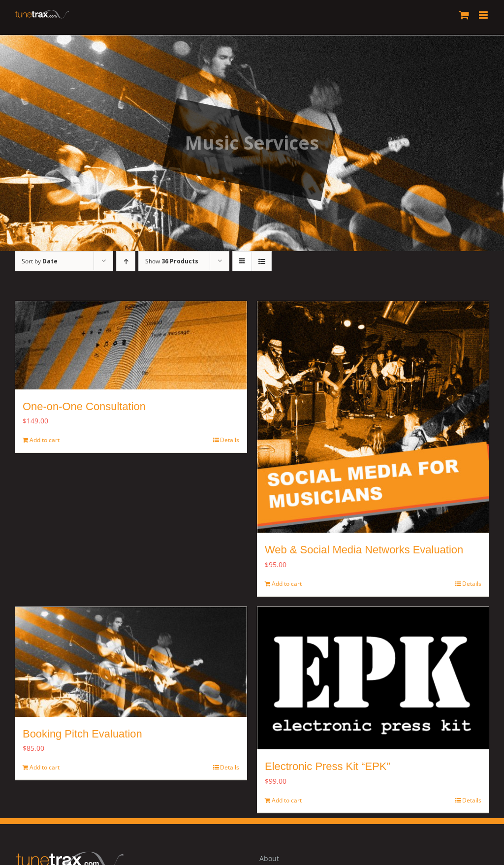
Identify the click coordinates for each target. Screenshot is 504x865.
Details (230, 440)
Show (172, 261)
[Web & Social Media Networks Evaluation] (373, 417)
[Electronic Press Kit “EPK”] (373, 678)
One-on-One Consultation (84, 406)
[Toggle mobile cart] (464, 15)
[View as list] (262, 261)
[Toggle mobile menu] (484, 15)
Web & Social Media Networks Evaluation (364, 550)
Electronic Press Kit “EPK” (328, 766)
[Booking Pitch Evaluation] (131, 662)
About (269, 858)
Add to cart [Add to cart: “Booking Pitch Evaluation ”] (45, 767)
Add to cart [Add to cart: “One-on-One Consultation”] (45, 440)
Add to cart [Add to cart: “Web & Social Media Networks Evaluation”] (287, 584)
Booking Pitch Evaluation (87, 734)
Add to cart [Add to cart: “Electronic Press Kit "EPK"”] (287, 800)
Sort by (40, 261)
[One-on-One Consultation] (131, 345)
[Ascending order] (126, 261)
